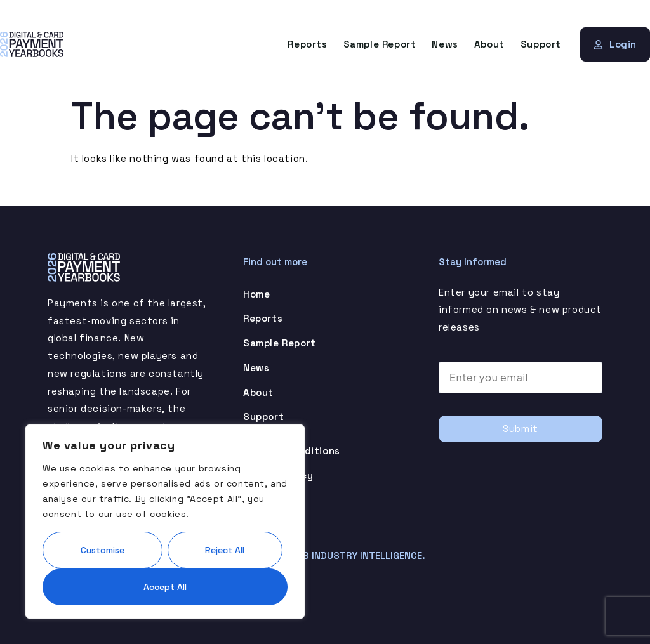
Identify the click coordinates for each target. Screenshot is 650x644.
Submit (521, 429)
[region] (165, 520)
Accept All (165, 586)
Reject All (225, 548)
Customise (103, 548)
